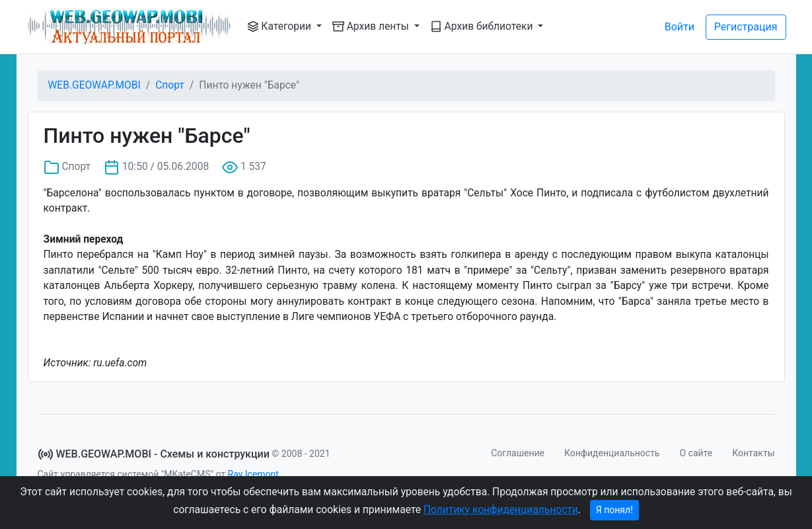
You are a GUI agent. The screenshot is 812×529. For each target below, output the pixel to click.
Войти (680, 27)
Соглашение (518, 453)
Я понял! (614, 510)
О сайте (696, 453)
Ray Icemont (253, 474)
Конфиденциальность (612, 453)
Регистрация (746, 27)
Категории (280, 26)
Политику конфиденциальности (501, 510)
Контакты (753, 453)
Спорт (170, 85)
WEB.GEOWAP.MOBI (94, 85)
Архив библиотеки (483, 26)
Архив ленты (372, 26)
